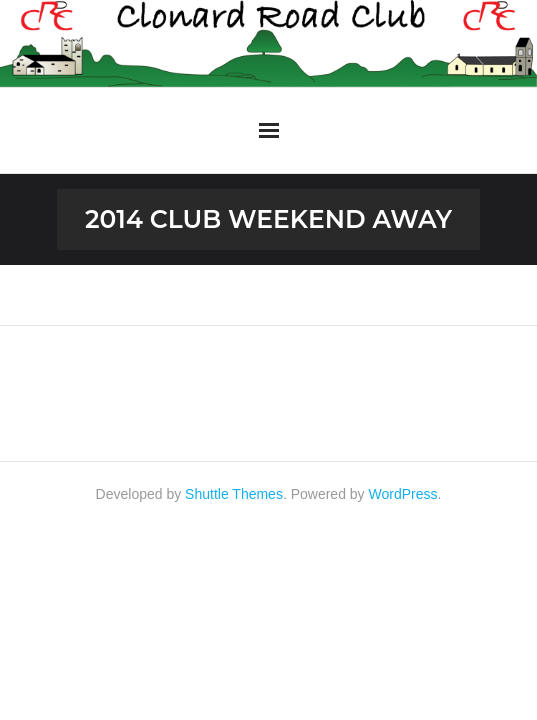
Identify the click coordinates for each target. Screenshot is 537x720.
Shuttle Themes (234, 494)
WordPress (403, 494)
